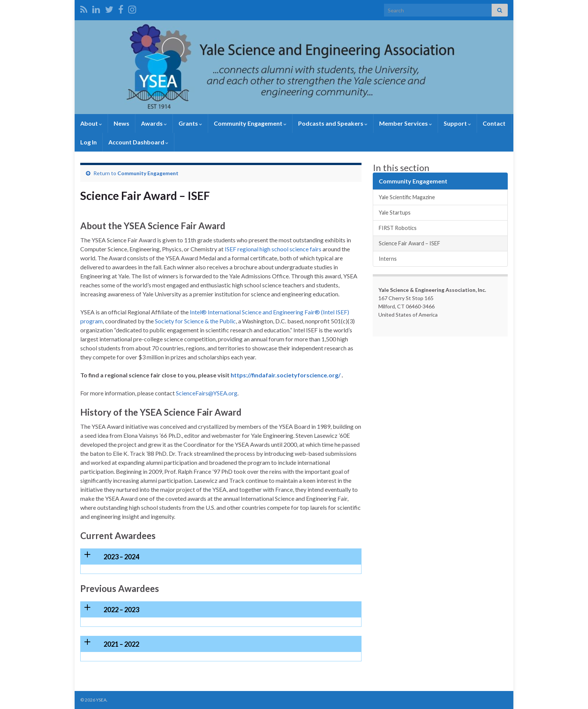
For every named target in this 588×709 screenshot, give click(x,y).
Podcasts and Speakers (333, 123)
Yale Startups (395, 213)
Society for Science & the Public (195, 321)
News (121, 123)
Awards (154, 123)
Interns (388, 259)
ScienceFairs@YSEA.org (207, 393)
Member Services (406, 123)
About (91, 123)
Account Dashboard (138, 142)
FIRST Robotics (398, 228)
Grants (190, 123)
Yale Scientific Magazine (407, 197)
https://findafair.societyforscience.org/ (286, 375)
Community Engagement (250, 123)
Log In (88, 142)
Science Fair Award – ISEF (409, 243)
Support (457, 123)
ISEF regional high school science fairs (273, 249)
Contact (494, 123)
